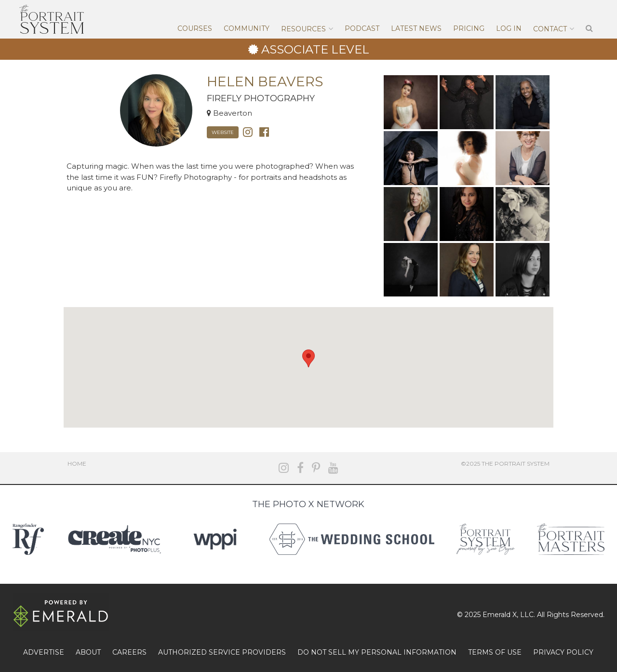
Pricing (469, 28)
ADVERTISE (44, 652)
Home (77, 464)
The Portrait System (52, 19)
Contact (550, 29)
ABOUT (88, 652)
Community (247, 28)
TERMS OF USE (495, 652)
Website (223, 132)
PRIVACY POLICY (563, 652)
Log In (509, 28)
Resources (303, 29)
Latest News (416, 28)
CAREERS (129, 652)
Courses (195, 28)
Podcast (362, 28)
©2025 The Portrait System (505, 464)
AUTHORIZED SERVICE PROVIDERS (222, 652)
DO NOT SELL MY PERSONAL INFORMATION (377, 652)
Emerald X (500, 615)
